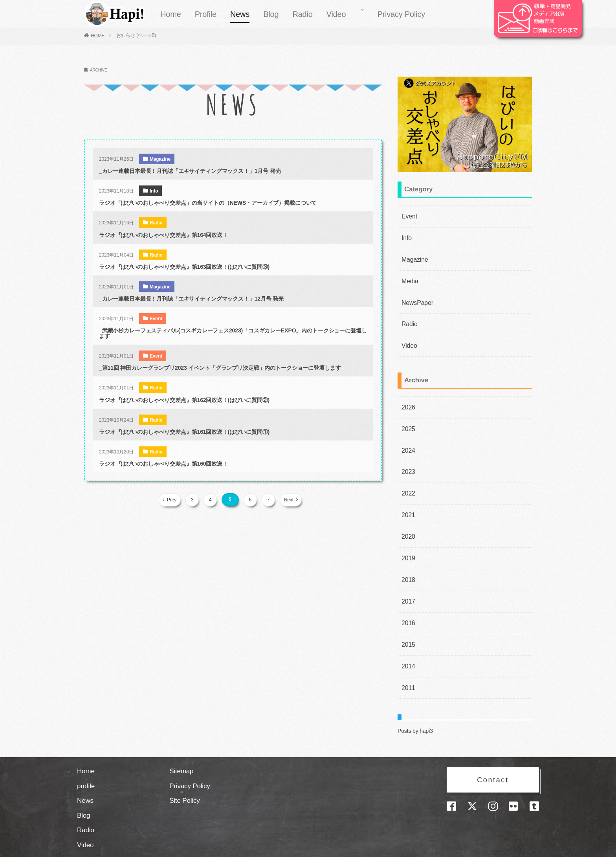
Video (336, 14)
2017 (408, 582)
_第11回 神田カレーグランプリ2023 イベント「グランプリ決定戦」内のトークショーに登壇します (220, 368)
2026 (408, 398)
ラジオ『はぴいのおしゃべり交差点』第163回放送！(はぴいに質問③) (184, 267)
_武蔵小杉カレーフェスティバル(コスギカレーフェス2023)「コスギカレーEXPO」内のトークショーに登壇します (233, 333)
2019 (408, 541)
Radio (302, 14)
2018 (408, 562)
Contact (493, 754)
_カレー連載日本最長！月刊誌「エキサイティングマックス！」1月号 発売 (190, 171)
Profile (206, 14)
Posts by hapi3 (415, 707)
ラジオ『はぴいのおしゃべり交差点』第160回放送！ (163, 464)
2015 (408, 623)
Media (409, 277)
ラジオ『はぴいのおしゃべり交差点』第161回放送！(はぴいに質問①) (184, 432)
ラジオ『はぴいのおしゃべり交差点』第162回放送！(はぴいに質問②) (184, 400)
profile (86, 762)
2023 (408, 460)
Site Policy (185, 777)
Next (286, 500)
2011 (408, 664)
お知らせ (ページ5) (136, 35)
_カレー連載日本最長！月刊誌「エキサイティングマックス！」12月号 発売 (191, 299)
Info (154, 191)
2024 (408, 439)
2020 (408, 521)
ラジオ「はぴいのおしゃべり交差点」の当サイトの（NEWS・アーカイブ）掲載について (208, 203)
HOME (98, 36)
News (240, 14)
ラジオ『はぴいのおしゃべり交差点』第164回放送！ (163, 235)
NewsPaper (415, 297)
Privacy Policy (401, 14)
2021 (408, 501)
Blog (271, 14)
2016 (408, 603)
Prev (174, 500)
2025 (408, 419)
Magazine (160, 159)
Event (156, 319)
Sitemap (181, 747)
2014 (408, 644)
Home (171, 14)
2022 (408, 480)
